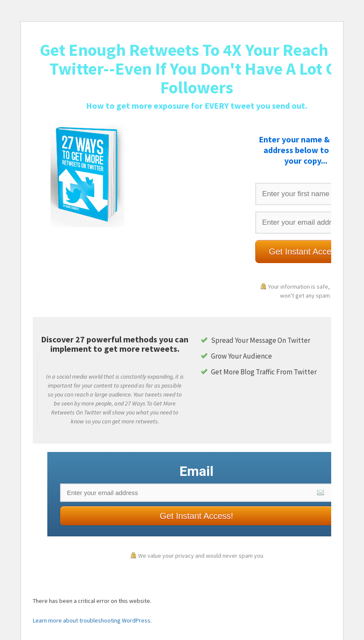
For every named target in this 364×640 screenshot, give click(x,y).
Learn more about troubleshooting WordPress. (92, 620)
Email (196, 471)
